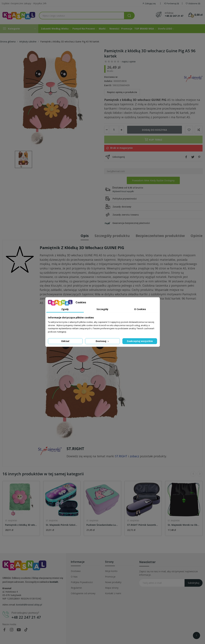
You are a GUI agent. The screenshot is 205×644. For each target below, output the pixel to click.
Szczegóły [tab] (102, 309)
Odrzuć (65, 341)
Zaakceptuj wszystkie (140, 341)
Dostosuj (102, 341)
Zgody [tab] (65, 309)
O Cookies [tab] (140, 309)
